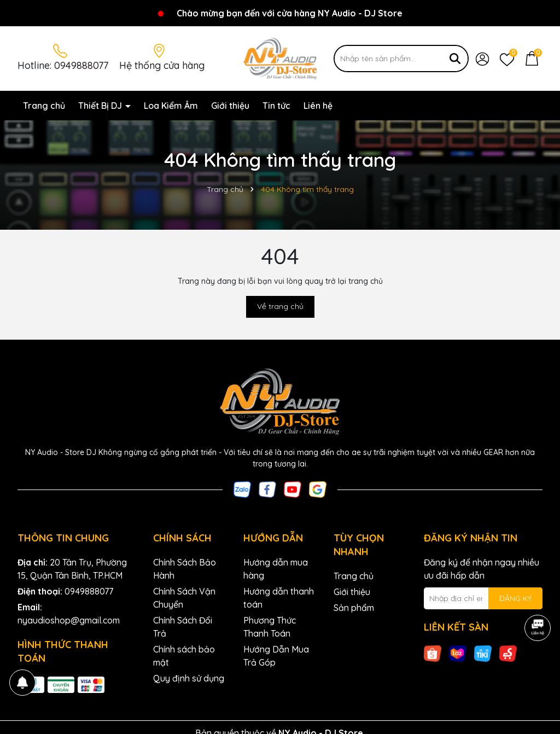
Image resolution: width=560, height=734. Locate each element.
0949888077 (81, 65)
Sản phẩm (354, 608)
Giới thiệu (230, 106)
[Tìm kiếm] (455, 59)
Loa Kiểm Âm (171, 106)
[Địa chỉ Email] (483, 598)
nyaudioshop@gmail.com (69, 620)
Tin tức (276, 106)
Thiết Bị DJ (101, 106)
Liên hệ (318, 106)
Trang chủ (44, 106)
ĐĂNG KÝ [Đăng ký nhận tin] (515, 598)
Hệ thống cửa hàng (162, 65)
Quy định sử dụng (189, 678)
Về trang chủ (280, 306)
